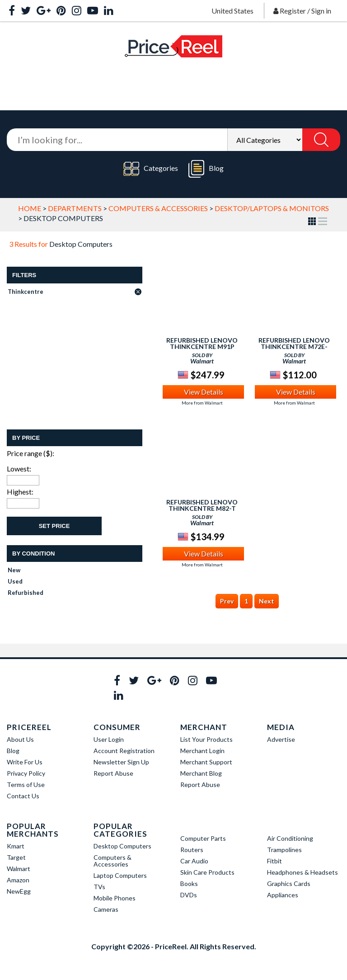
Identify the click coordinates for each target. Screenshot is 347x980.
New (14, 570)
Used (15, 581)
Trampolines (284, 850)
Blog (206, 169)
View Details (204, 392)
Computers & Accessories (158, 208)
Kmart (16, 846)
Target (16, 857)
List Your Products (206, 739)
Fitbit (274, 861)
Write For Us (25, 762)
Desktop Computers (122, 846)
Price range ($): (30, 453)
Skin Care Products (207, 872)
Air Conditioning (290, 838)
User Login (109, 739)
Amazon (18, 880)
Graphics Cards (289, 883)
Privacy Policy (26, 773)
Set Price (54, 526)
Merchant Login (202, 751)
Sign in (321, 11)
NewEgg (19, 891)
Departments (75, 208)
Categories (151, 169)
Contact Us (23, 796)
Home (30, 208)
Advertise (281, 739)
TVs (99, 887)
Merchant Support (206, 762)
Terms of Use (26, 784)
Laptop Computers (120, 875)
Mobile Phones (115, 898)
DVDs (189, 895)
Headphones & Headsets (302, 872)
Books (189, 883)
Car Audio (194, 861)
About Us (20, 739)
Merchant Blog (201, 773)
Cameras (106, 909)
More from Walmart (202, 403)
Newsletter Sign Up (121, 762)
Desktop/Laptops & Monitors (272, 208)
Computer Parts (203, 838)
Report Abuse (113, 773)
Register (293, 11)
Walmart (19, 869)
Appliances (283, 895)
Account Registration (124, 751)
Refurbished (26, 593)
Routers (192, 850)
